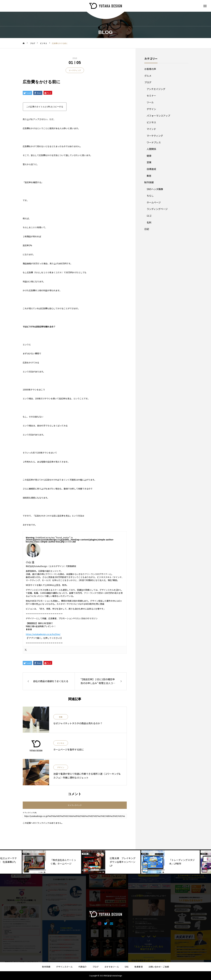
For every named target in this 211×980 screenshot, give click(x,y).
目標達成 (151, 169)
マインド (151, 129)
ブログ (148, 82)
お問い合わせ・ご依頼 (159, 967)
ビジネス (61, 743)
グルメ (148, 76)
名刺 (149, 222)
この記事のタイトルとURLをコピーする (45, 107)
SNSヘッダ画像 (155, 189)
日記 (147, 229)
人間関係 (151, 149)
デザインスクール (64, 967)
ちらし (150, 196)
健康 (149, 156)
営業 (61, 717)
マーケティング (75, 70)
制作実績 (149, 182)
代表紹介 (82, 967)
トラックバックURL (30, 813)
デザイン (61, 768)
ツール (150, 102)
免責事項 (138, 967)
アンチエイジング (156, 89)
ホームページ (154, 202)
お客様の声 (150, 69)
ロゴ (149, 216)
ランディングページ (157, 209)
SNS (127, 967)
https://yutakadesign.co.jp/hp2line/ (43, 634)
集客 (149, 176)
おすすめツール (112, 967)
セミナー (151, 96)
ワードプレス (154, 142)
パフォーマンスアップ (158, 116)
